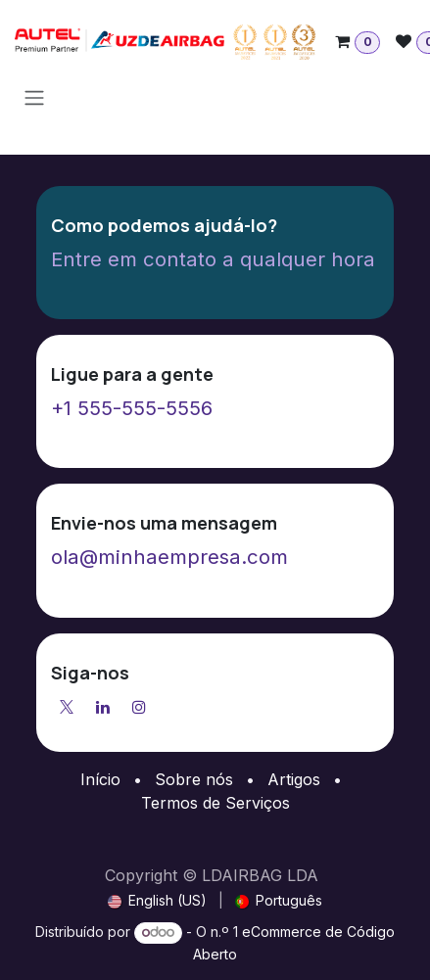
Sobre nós (194, 779)
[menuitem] (157, 900)
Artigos (294, 779)
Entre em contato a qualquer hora (213, 259)
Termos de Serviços (215, 803)
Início (100, 779)
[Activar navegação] (34, 97)
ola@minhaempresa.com (169, 557)
